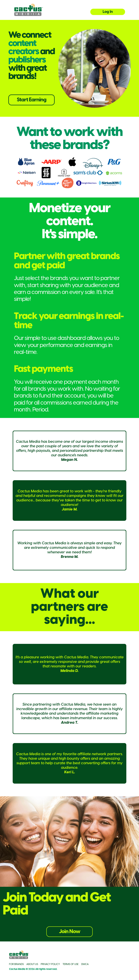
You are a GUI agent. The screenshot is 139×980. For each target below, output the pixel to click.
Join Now (70, 932)
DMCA (85, 964)
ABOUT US (32, 964)
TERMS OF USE (71, 964)
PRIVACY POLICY (50, 964)
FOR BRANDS (16, 964)
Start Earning (32, 100)
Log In (108, 12)
